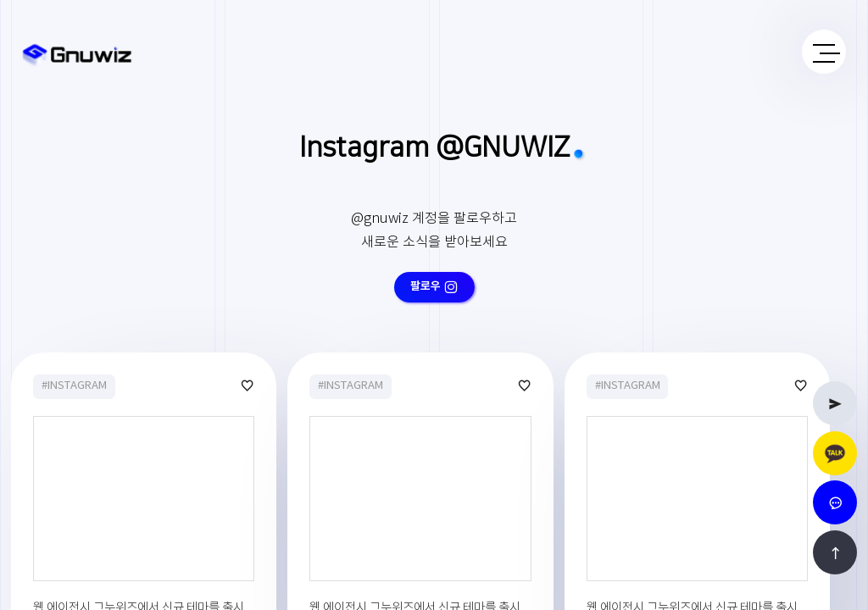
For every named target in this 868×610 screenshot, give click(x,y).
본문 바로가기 (0, 0)
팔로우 (434, 286)
